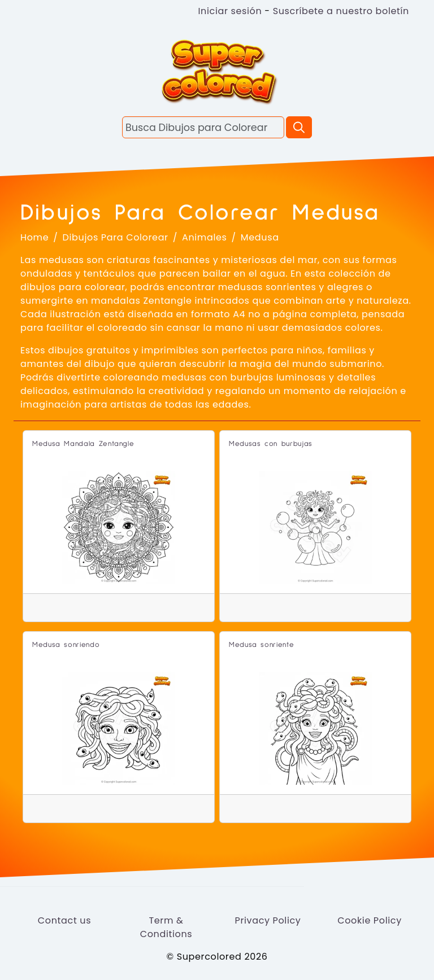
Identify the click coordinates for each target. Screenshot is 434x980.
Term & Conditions (166, 927)
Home (34, 237)
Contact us (64, 920)
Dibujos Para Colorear (116, 237)
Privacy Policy (268, 920)
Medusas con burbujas (271, 444)
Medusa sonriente (261, 645)
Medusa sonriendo (66, 645)
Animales (205, 237)
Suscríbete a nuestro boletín (341, 11)
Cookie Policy (370, 920)
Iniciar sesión (230, 11)
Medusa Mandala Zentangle (83, 444)
